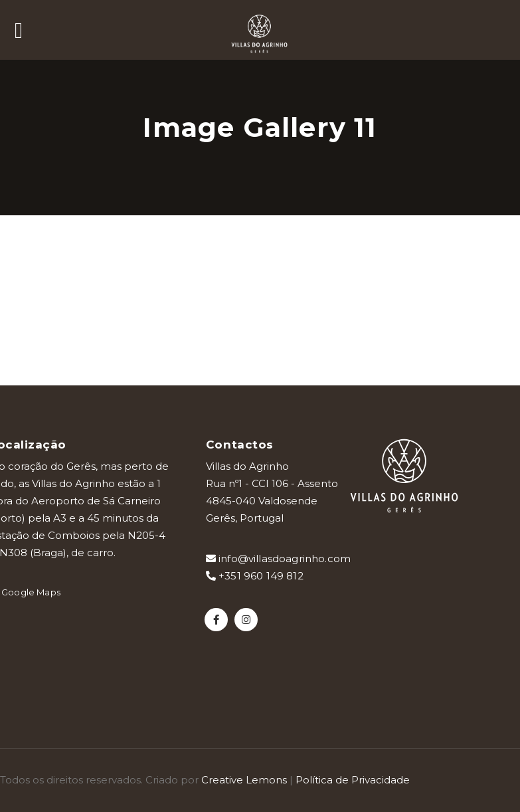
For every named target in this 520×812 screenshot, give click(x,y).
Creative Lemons (244, 780)
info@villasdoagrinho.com (278, 558)
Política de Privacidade (353, 780)
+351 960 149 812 (255, 576)
